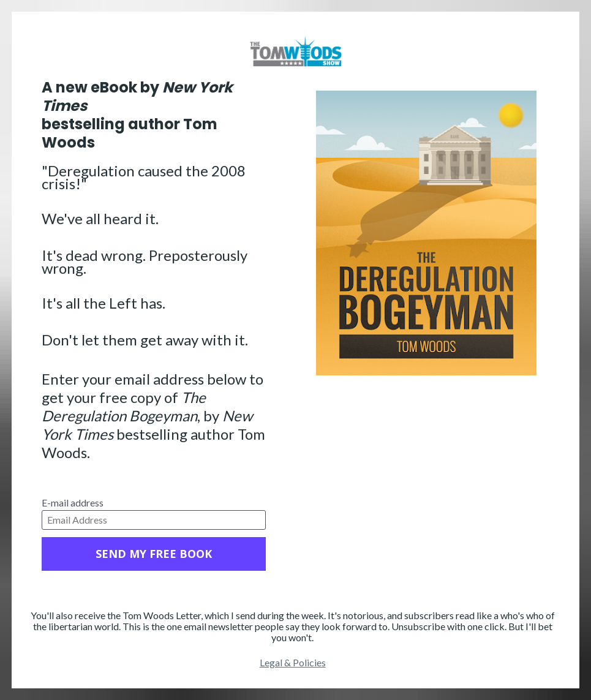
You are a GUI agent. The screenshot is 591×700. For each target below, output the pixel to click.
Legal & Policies (293, 662)
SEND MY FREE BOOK (154, 554)
